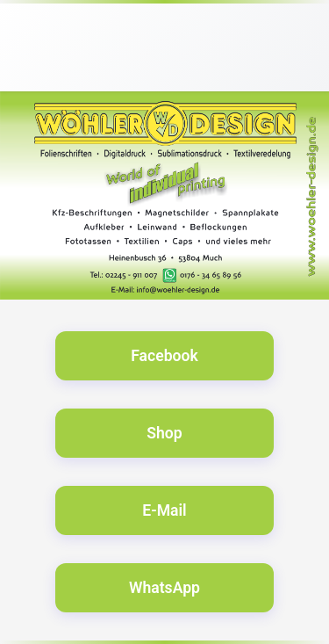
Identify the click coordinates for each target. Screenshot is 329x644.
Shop (164, 433)
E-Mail (164, 510)
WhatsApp (164, 588)
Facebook (164, 356)
